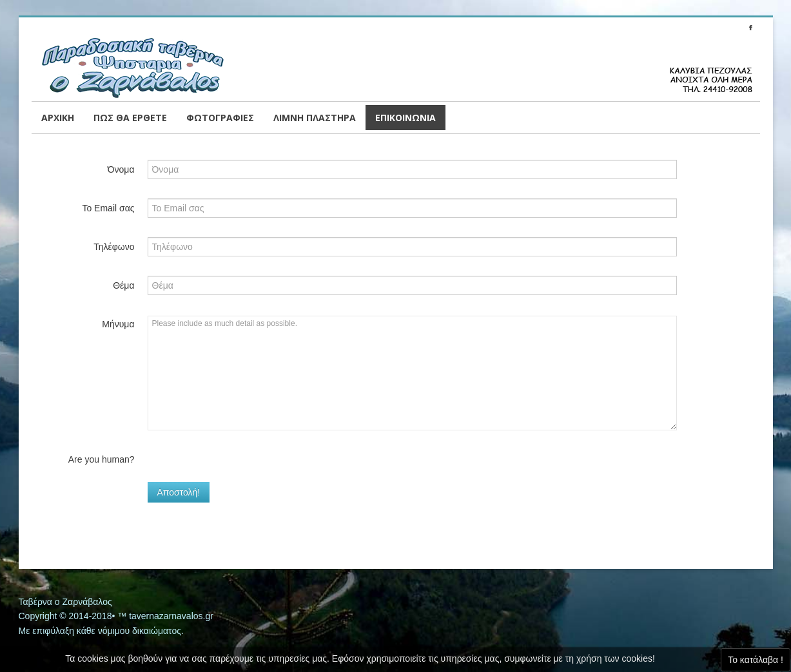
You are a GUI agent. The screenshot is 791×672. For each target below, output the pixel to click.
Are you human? (102, 459)
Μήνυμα (118, 324)
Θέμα (123, 285)
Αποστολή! (179, 492)
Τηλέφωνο (114, 247)
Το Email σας (108, 208)
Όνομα (121, 169)
